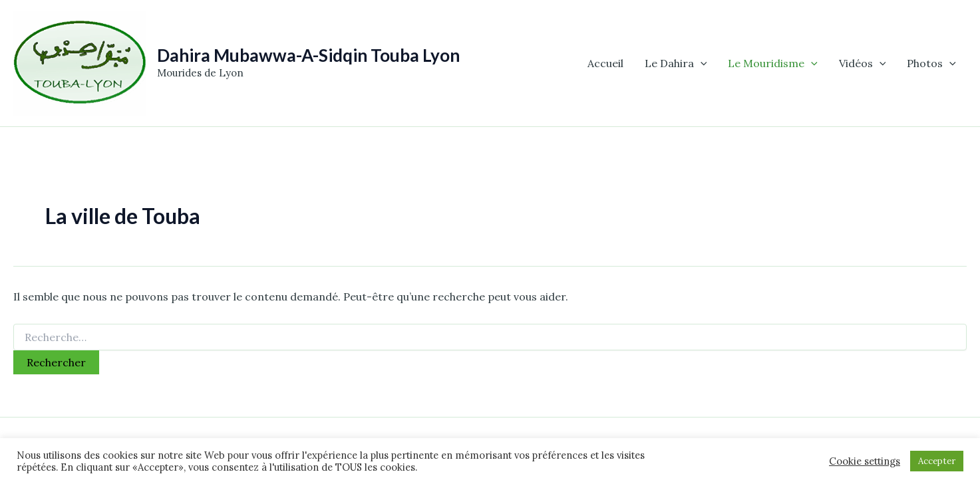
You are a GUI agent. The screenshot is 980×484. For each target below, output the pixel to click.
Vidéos (863, 63)
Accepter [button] (937, 461)
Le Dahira (676, 63)
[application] (701, 63)
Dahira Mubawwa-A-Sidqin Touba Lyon (308, 55)
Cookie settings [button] (865, 461)
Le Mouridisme (773, 63)
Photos (931, 63)
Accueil (605, 63)
